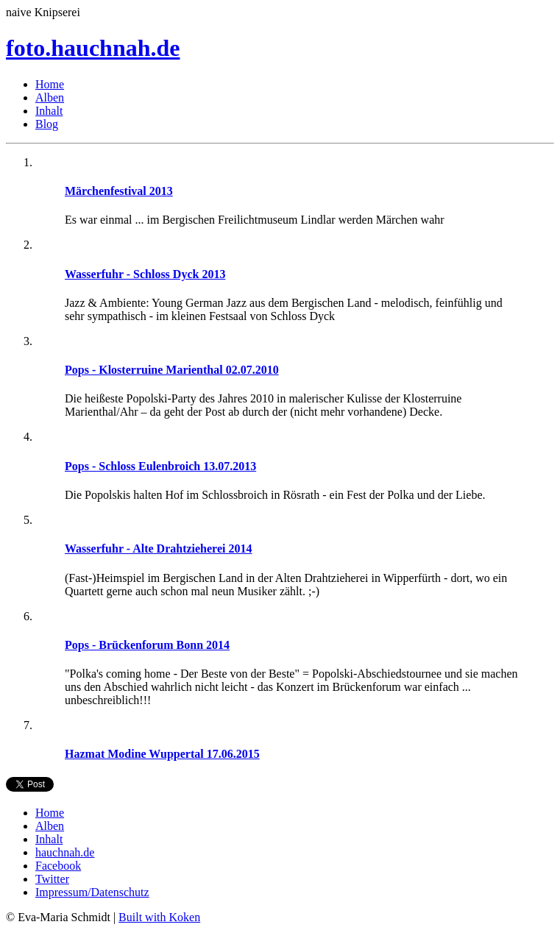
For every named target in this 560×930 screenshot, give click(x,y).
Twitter (52, 879)
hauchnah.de (65, 852)
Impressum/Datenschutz (92, 892)
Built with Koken (159, 917)
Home (50, 84)
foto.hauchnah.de (93, 48)
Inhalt (49, 111)
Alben (50, 97)
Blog (47, 124)
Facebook (58, 866)
